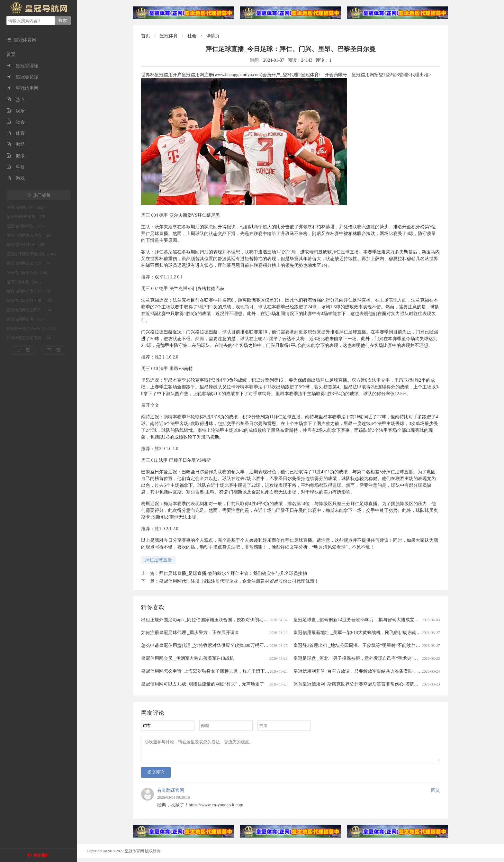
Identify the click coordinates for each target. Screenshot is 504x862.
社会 (16, 122)
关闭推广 (41, 855)
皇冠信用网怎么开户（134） (31, 310)
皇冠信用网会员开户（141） (31, 291)
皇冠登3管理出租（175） (28, 217)
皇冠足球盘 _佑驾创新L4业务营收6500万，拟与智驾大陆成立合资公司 (363, 620)
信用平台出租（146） (25, 282)
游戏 (16, 178)
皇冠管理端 (22, 66)
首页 (11, 54)
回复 (436, 794)
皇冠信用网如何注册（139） (31, 301)
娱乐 (16, 111)
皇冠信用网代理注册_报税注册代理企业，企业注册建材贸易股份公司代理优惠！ (239, 581)
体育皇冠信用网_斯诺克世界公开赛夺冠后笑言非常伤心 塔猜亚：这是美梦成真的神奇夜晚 (383, 684)
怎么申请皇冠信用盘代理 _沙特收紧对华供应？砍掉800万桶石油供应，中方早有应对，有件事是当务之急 (245, 645)
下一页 (54, 350)
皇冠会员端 (22, 77)
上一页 (23, 350)
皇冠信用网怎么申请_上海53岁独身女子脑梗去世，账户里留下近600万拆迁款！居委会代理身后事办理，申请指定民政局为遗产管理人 (274, 671)
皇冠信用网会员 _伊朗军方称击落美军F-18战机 (188, 658)
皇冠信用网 (22, 88)
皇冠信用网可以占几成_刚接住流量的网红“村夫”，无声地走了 (203, 684)
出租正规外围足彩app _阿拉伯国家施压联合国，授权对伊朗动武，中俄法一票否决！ (225, 620)
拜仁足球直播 (158, 560)
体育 (16, 133)
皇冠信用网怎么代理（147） (31, 263)
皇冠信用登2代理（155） (28, 245)
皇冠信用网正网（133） (27, 319)
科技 (16, 167)
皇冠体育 (169, 36)
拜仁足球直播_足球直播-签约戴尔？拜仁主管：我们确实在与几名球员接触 (233, 573)
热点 (16, 100)
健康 (16, 156)
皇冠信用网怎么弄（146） (29, 273)
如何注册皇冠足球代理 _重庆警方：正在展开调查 (190, 633)
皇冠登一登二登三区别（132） (32, 329)
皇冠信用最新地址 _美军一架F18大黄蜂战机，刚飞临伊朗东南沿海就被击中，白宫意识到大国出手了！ (395, 633)
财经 (16, 145)
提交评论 (156, 776)
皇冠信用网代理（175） (27, 226)
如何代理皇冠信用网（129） (31, 338)
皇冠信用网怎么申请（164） (31, 235)
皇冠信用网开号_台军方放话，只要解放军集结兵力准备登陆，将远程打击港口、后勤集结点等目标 (391, 671)
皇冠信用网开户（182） (27, 207)
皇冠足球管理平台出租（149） (32, 254)
